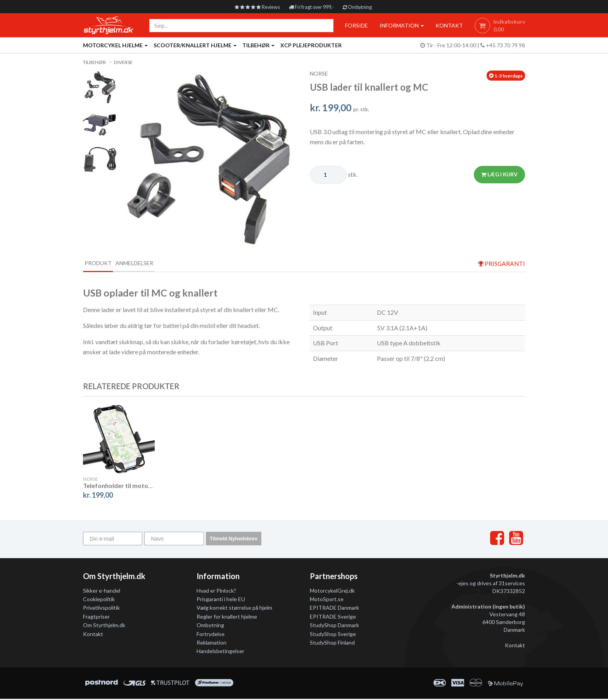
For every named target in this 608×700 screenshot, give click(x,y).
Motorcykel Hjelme (115, 45)
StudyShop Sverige (333, 635)
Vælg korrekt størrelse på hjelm (234, 609)
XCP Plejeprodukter (311, 45)
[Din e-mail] (113, 540)
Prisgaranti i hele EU (221, 600)
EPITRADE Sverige (333, 618)
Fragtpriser (96, 618)
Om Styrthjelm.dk (104, 626)
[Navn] (174, 540)
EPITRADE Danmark (334, 609)
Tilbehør (258, 45)
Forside (354, 25)
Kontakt (93, 635)
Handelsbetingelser (220, 652)
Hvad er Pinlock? (216, 591)
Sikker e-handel (102, 591)
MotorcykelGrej (329, 591)
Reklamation (212, 644)
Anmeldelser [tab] (155, 263)
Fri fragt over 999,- (312, 7)
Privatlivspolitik (101, 609)
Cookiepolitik (99, 600)
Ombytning (363, 7)
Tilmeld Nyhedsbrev (234, 540)
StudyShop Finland (332, 644)
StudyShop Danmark (334, 626)
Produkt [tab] (104, 263)
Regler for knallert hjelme (227, 618)
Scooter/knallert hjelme (195, 45)
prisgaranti (501, 264)
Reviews (252, 7)
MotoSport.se (327, 600)
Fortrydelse (211, 635)
